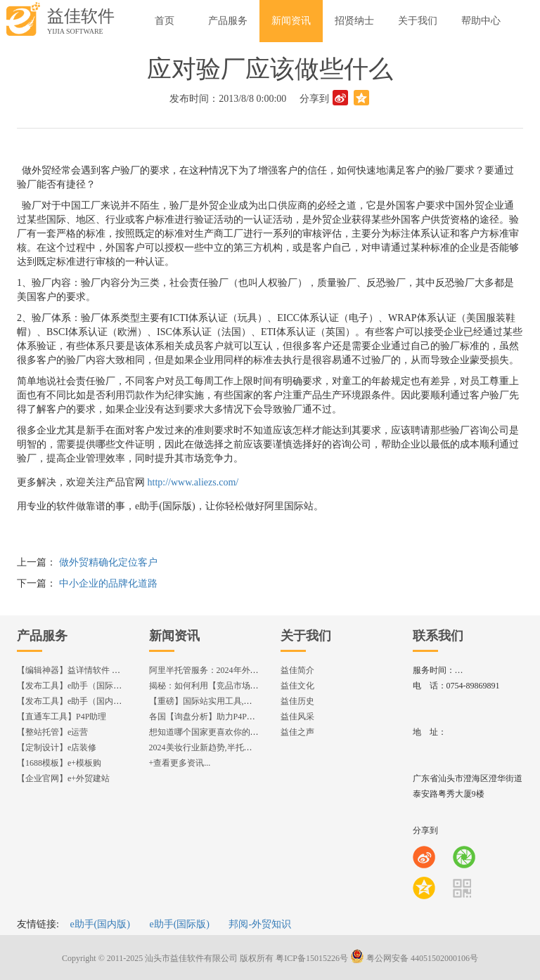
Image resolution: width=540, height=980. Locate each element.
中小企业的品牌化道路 (108, 583)
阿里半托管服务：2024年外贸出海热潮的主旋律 (238, 670)
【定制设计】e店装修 (57, 747)
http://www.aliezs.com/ (193, 482)
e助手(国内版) (100, 924)
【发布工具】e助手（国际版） (73, 686)
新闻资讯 (174, 636)
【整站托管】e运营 (52, 732)
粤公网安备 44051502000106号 (414, 958)
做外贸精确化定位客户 (108, 562)
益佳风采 (297, 717)
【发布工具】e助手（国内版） (73, 701)
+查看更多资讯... (180, 763)
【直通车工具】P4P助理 (62, 717)
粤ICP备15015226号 (312, 958)
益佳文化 (297, 686)
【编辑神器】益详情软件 (75, 670)
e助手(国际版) (179, 924)
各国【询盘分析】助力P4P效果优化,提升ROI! (233, 717)
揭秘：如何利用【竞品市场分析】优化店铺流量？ (242, 686)
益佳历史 (297, 701)
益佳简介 (297, 670)
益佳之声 (297, 732)
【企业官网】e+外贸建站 (63, 778)
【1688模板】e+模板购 (59, 763)
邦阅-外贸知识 (260, 924)
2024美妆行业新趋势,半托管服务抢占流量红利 (234, 747)
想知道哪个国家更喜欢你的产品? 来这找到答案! (238, 732)
